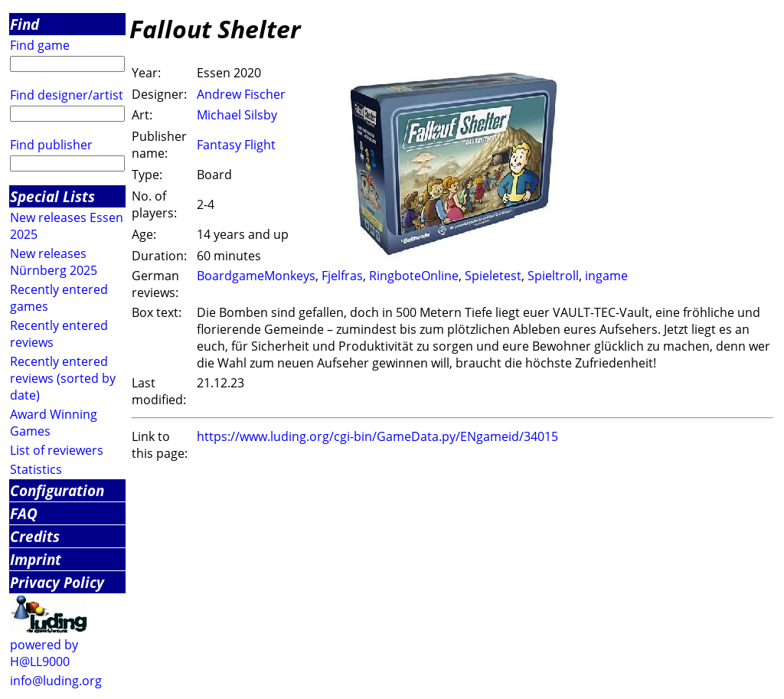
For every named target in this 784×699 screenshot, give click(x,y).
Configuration (57, 490)
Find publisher (51, 145)
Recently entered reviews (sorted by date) (63, 378)
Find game (40, 45)
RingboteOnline (414, 276)
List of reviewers (57, 450)
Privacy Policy (57, 582)
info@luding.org (56, 681)
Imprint (36, 559)
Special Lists (52, 196)
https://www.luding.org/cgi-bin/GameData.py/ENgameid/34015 (377, 436)
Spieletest (493, 276)
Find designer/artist (67, 95)
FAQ (24, 513)
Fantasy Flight (236, 145)
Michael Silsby (237, 115)
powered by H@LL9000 (44, 653)
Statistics (36, 469)
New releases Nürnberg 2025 (54, 262)
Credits (35, 536)
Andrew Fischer (241, 94)
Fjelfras (342, 276)
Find (24, 24)
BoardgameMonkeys (256, 276)
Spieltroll (553, 276)
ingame (606, 276)
